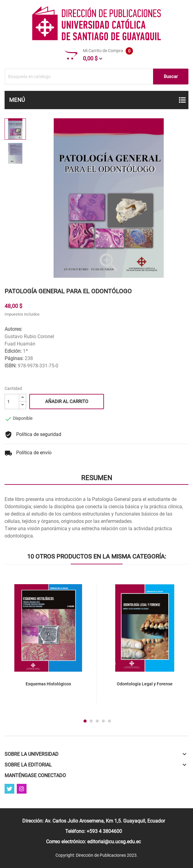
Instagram (22, 789)
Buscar (171, 77)
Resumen (97, 478)
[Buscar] (96, 77)
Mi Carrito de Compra (99, 55)
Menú (17, 100)
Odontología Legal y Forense (145, 684)
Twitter (9, 789)
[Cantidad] (12, 402)
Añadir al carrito (67, 402)
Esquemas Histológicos (48, 684)
